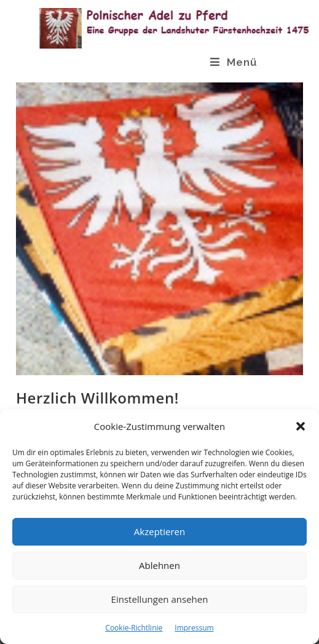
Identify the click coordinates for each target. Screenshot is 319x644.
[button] (301, 426)
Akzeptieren (159, 531)
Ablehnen (159, 565)
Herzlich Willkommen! (97, 398)
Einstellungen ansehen (160, 599)
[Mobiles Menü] (234, 62)
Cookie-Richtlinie (134, 628)
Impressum (194, 628)
